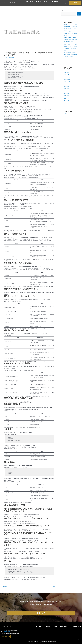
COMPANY (39, 2)
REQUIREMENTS (56, 2)
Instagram (65, 2)
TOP (27, 2)
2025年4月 (67, 96)
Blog (66, 4)
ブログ (6, 57)
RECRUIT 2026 (13, 3)
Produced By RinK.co (41, 643)
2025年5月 (67, 93)
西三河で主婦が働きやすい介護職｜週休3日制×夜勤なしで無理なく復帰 (70, 33)
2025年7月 (67, 89)
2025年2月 (67, 100)
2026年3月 (67, 70)
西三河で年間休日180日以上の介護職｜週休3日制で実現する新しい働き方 (71, 40)
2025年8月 (67, 86)
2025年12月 (67, 77)
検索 (62, 11)
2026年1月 (67, 75)
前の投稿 (4, 587)
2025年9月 (67, 84)
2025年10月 (67, 82)
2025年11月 (67, 79)
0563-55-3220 (7, 632)
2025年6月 (67, 91)
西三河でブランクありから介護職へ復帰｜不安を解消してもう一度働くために (70, 27)
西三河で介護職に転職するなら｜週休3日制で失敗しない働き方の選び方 (71, 55)
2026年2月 (67, 72)
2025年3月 (67, 98)
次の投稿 (54, 587)
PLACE (47, 2)
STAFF (32, 2)
